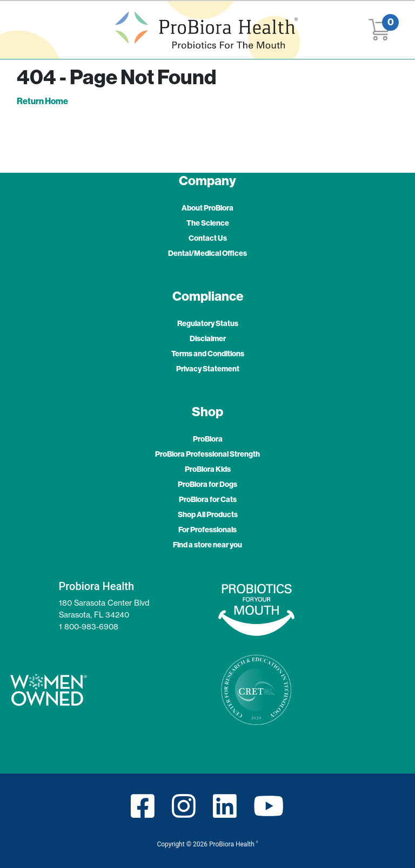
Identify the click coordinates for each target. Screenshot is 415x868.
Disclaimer (208, 339)
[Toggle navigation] (31, 30)
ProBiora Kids (208, 469)
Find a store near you (207, 545)
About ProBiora (207, 208)
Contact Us (208, 238)
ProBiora (208, 439)
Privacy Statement (208, 369)
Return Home (42, 101)
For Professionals (207, 530)
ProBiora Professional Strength (207, 454)
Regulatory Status (208, 324)
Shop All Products (208, 515)
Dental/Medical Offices (207, 253)
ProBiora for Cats (208, 500)
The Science (208, 223)
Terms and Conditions (208, 354)
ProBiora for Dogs (207, 484)
